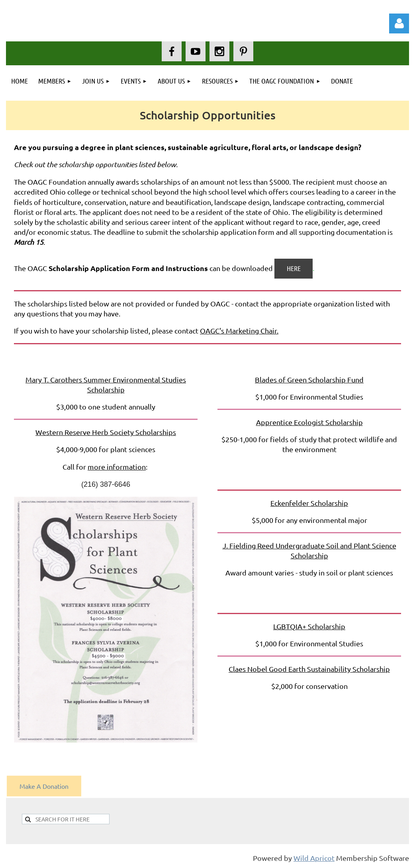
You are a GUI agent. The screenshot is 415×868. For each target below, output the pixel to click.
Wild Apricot (314, 858)
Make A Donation (44, 786)
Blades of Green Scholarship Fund (309, 379)
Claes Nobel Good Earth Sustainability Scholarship (309, 669)
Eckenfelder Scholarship (309, 503)
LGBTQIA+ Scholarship (309, 626)
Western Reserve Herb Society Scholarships (106, 432)
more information (117, 467)
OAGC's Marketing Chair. (239, 331)
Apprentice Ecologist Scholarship (309, 422)
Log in (399, 23)
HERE (294, 268)
